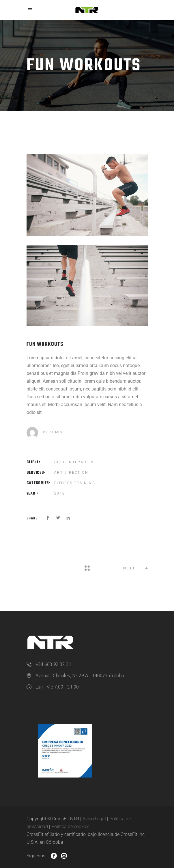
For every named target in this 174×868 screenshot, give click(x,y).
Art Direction (71, 473)
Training (85, 483)
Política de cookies (70, 827)
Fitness (63, 483)
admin (56, 432)
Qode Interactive (75, 462)
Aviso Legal (94, 819)
